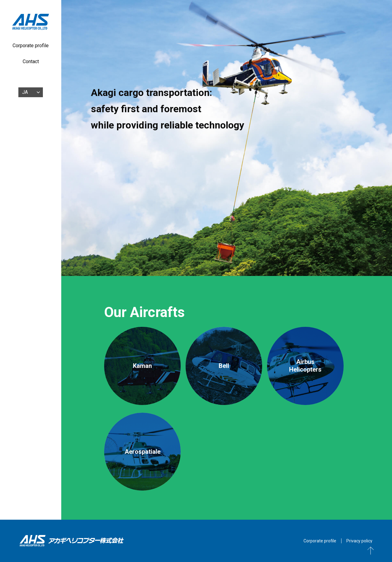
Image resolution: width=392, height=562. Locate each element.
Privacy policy (359, 541)
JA (25, 92)
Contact (31, 61)
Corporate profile (31, 46)
